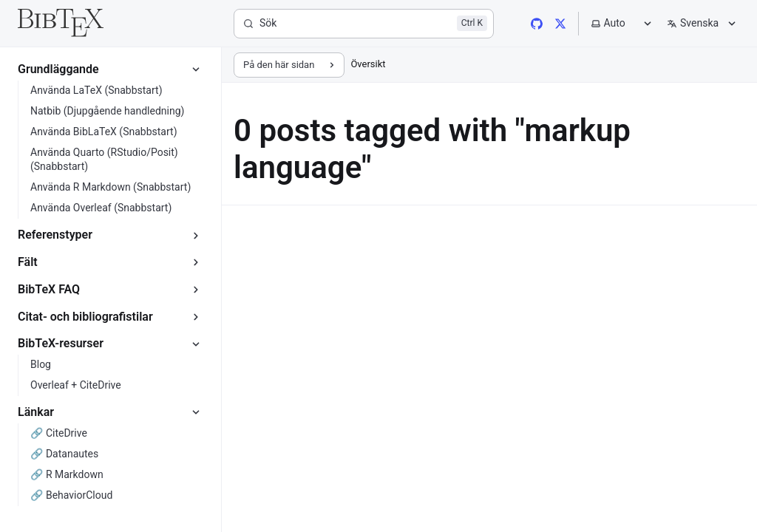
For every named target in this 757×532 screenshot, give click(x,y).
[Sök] (364, 24)
